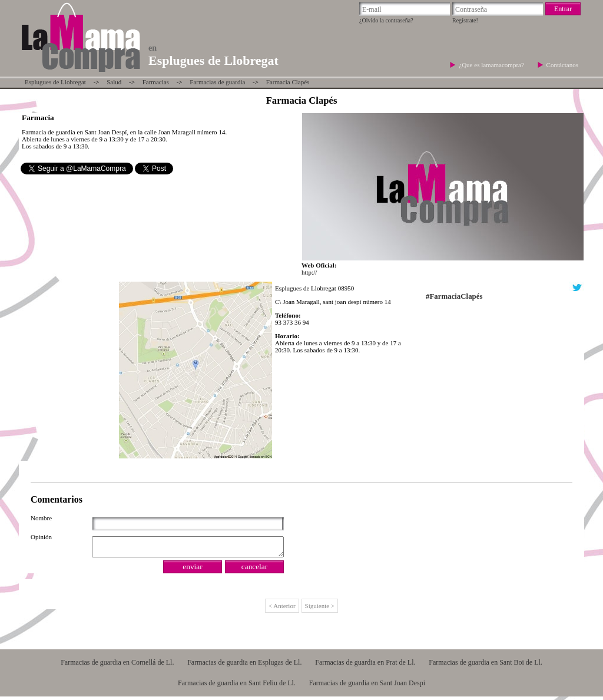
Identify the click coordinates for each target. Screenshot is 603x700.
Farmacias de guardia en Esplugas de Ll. (244, 666)
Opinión (41, 537)
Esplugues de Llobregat (55, 82)
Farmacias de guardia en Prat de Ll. (365, 666)
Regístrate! (465, 20)
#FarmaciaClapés (454, 296)
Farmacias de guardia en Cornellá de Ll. (117, 666)
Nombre (41, 518)
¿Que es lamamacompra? (492, 65)
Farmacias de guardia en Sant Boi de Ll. (486, 666)
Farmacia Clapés (288, 82)
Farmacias (156, 82)
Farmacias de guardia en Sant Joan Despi (367, 686)
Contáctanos (562, 65)
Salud (114, 82)
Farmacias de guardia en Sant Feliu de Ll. (237, 686)
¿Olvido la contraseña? (386, 20)
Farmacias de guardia (217, 82)
